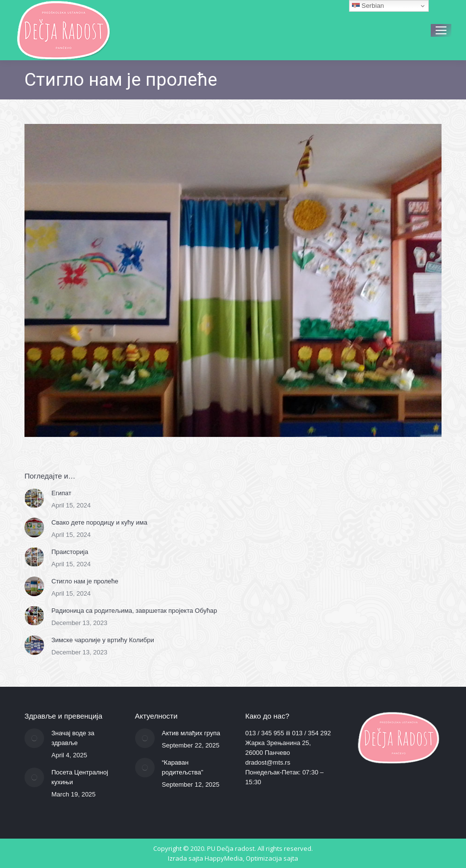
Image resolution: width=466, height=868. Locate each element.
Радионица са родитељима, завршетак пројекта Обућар (134, 611)
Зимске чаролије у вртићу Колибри (103, 640)
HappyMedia (224, 858)
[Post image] (34, 498)
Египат (61, 493)
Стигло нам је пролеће (85, 581)
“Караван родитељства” (183, 767)
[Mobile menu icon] (441, 30)
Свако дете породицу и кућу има (99, 522)
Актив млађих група (191, 733)
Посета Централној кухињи (80, 777)
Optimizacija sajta (272, 858)
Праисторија (70, 552)
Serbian (368, 6)
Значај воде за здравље (73, 738)
